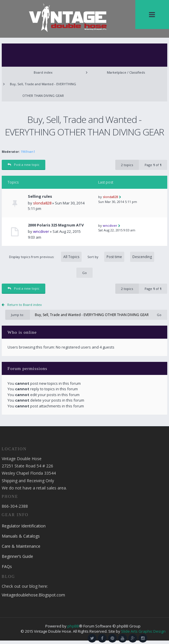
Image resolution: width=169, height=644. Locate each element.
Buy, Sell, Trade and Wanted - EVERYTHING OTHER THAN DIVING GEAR (43, 90)
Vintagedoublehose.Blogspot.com (33, 595)
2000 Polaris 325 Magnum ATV (56, 225)
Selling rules (40, 196)
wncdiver (41, 231)
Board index (43, 72)
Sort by (121, 257)
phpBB (73, 626)
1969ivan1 (28, 152)
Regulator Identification (24, 526)
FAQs (7, 566)
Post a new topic (24, 165)
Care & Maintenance (21, 546)
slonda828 (42, 203)
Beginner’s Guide (17, 556)
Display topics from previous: (45, 257)
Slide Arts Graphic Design (143, 631)
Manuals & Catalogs (21, 536)
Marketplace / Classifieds (126, 72)
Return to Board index (25, 305)
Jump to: (18, 315)
